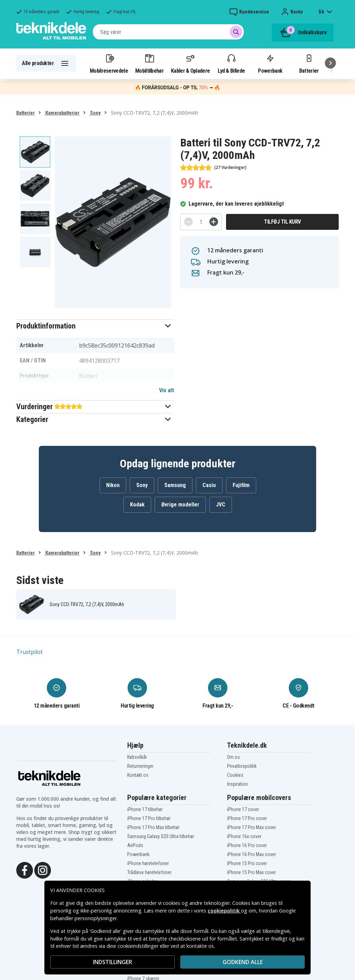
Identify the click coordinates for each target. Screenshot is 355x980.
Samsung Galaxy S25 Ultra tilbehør (161, 836)
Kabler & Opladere (190, 63)
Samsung (175, 485)
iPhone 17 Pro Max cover (252, 827)
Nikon (113, 485)
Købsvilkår (137, 757)
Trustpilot (29, 652)
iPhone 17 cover (243, 809)
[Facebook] (25, 870)
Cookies (235, 775)
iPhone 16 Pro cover (247, 845)
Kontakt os (138, 775)
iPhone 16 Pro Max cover (252, 854)
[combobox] (168, 32)
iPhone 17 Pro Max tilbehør (153, 827)
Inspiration (237, 784)
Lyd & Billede (231, 63)
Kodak (137, 505)
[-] (188, 222)
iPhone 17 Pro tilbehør (149, 818)
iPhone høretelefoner (148, 863)
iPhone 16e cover (244, 836)
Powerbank (270, 63)
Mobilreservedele (109, 63)
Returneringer (140, 766)
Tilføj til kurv (282, 222)
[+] (214, 222)
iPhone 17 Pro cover (247, 818)
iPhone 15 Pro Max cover (252, 872)
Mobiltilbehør (149, 63)
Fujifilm (241, 485)
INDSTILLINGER (112, 962)
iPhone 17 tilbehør (145, 809)
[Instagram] (43, 870)
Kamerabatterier (62, 113)
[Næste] (330, 63)
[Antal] (201, 222)
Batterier (309, 63)
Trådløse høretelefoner (149, 872)
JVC (221, 505)
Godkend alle (243, 962)
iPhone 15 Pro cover (247, 863)
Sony (95, 113)
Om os (233, 757)
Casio (209, 485)
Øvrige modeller (180, 505)
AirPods (135, 845)
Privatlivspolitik (242, 766)
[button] (95, 326)
